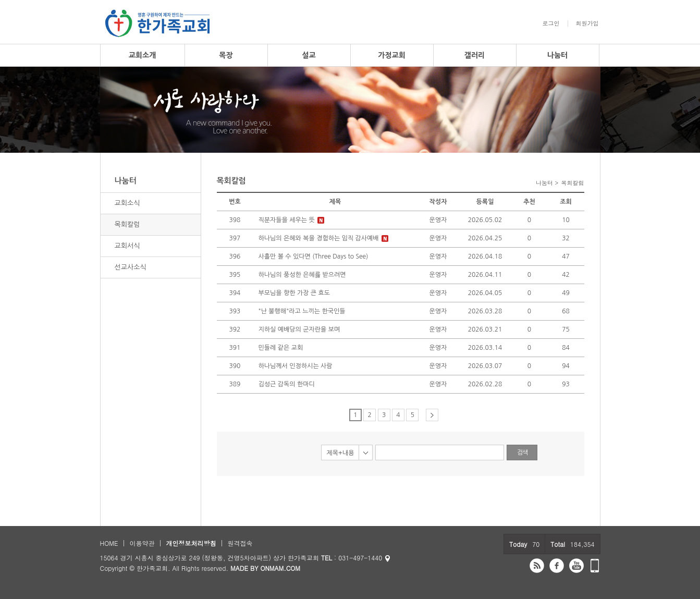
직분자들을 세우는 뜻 (287, 220)
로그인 (551, 23)
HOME (109, 543)
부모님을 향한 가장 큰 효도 (294, 293)
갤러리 (475, 55)
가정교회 (392, 55)
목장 (226, 55)
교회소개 (143, 55)
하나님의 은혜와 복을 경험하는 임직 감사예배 (319, 238)
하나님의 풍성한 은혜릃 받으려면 (302, 275)
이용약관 (142, 543)
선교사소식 (131, 267)
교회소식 (127, 203)
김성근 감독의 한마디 (287, 384)
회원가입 (587, 23)
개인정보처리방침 (191, 543)
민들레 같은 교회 (281, 348)
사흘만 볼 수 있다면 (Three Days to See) (314, 256)
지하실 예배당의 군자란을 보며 (299, 329)
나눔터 (557, 55)
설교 (309, 55)
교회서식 (127, 246)
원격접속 (240, 543)
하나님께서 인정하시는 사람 (296, 366)
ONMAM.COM (280, 568)
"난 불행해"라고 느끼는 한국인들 (302, 311)
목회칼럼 (127, 224)
